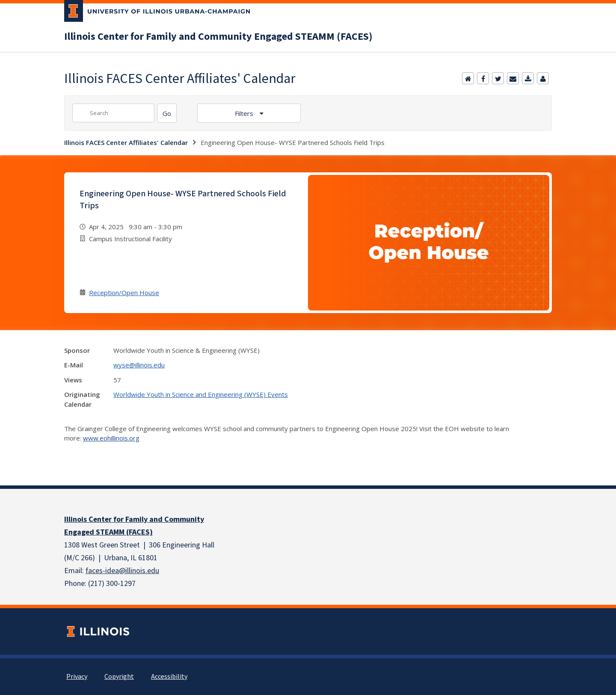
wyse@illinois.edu (139, 365)
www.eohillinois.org (111, 438)
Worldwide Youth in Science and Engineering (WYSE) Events (201, 394)
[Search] (167, 113)
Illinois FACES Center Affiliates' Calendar (126, 142)
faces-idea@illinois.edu (122, 571)
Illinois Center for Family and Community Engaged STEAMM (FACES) (218, 37)
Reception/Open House (124, 293)
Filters (245, 113)
